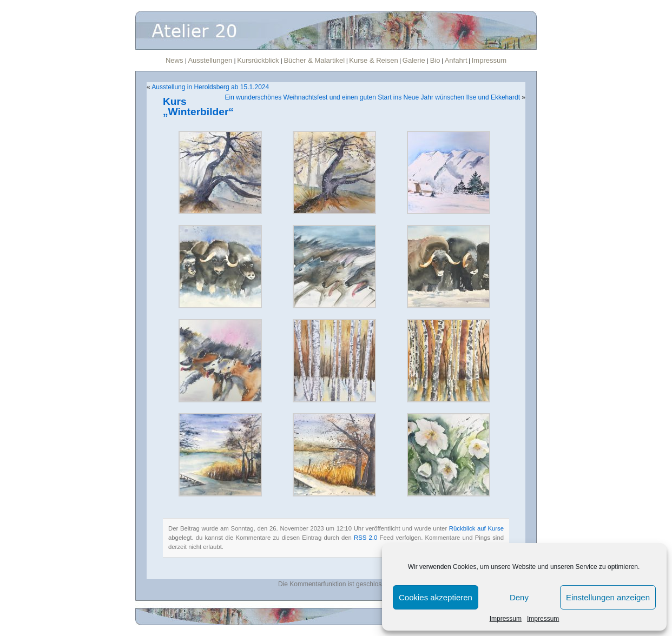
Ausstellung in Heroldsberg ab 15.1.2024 (210, 87)
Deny (519, 597)
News (175, 60)
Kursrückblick (259, 60)
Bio (435, 60)
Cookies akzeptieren (436, 597)
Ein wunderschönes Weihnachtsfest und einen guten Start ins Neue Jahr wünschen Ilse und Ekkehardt (373, 97)
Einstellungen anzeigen (608, 597)
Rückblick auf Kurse (476, 528)
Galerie (415, 60)
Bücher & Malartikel (314, 60)
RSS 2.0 (365, 538)
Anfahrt (456, 60)
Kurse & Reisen (373, 60)
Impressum (506, 619)
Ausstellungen (211, 60)
